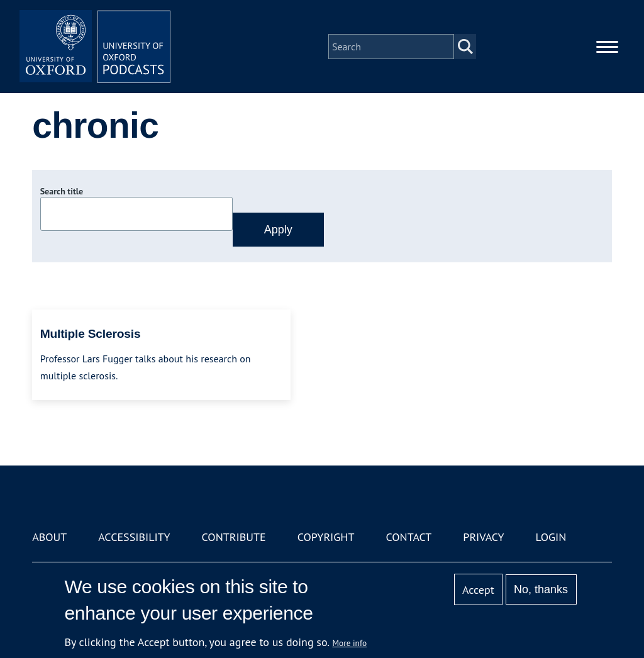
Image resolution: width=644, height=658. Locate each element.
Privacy (483, 537)
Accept (478, 590)
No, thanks (541, 589)
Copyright (326, 537)
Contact (408, 537)
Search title (62, 191)
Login (551, 537)
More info (350, 643)
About (49, 537)
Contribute (234, 537)
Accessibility (134, 537)
